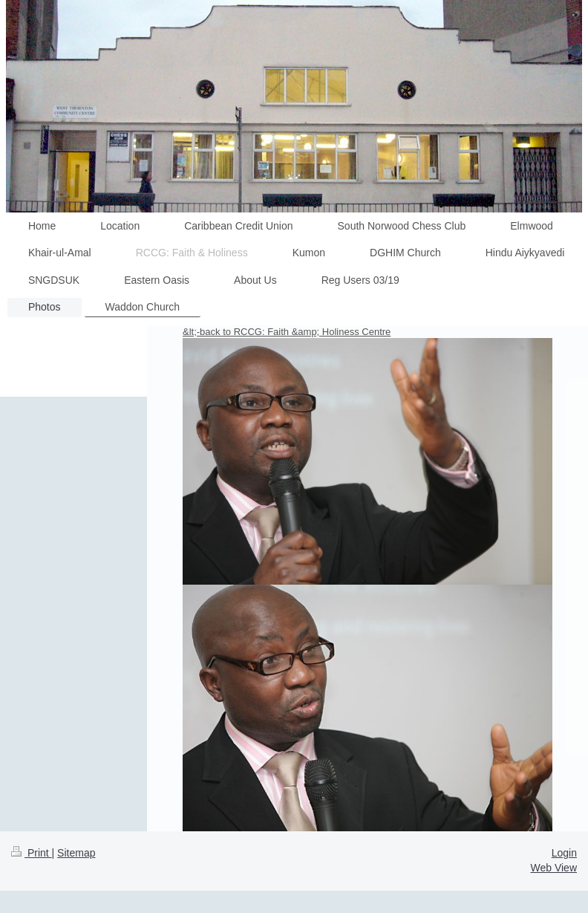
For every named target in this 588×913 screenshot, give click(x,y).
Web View (553, 868)
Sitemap (76, 853)
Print (32, 853)
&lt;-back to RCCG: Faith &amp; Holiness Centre (287, 332)
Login (564, 853)
